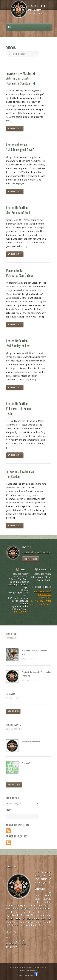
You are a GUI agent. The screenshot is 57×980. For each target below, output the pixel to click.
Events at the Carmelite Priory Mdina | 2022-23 (36, 674)
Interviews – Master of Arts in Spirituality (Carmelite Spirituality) (21, 78)
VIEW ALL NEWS (13, 711)
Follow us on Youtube (40, 604)
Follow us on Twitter (40, 601)
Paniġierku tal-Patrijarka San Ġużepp (20, 273)
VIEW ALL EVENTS (14, 785)
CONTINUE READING (15, 129)
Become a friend (43, 591)
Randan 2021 (11, 694)
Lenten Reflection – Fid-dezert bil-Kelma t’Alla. (18, 408)
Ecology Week (27, 763)
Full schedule (21, 612)
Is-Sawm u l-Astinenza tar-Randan (20, 474)
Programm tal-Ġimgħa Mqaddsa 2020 (34, 652)
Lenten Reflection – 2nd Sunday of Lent (18, 343)
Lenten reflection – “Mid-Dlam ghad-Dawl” (20, 147)
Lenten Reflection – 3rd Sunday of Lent (18, 210)
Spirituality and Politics (31, 741)
